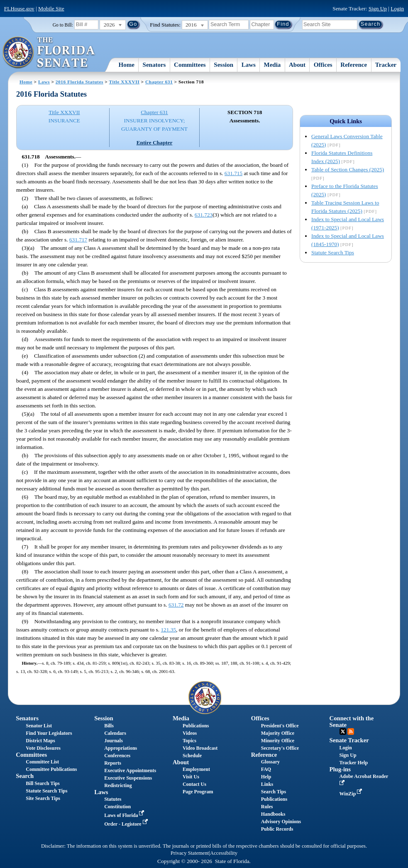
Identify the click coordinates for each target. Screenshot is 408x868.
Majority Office (278, 733)
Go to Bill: (63, 25)
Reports (113, 763)
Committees (190, 65)
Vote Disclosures (43, 748)
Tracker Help (354, 763)
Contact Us (194, 784)
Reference (354, 65)
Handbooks (273, 814)
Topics (189, 741)
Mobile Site (51, 9)
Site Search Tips (43, 798)
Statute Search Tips (333, 252)
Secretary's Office (280, 748)
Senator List (39, 726)
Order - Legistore (127, 824)
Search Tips (274, 792)
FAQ (266, 769)
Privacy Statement (190, 853)
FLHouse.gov (19, 9)
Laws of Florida (125, 815)
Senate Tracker (349, 740)
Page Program (198, 792)
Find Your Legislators (49, 733)
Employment (196, 769)
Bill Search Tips (43, 783)
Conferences (117, 756)
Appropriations (121, 748)
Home (127, 65)
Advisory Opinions (281, 822)
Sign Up (378, 9)
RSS (351, 731)
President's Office (280, 726)
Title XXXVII (125, 82)
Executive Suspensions (128, 778)
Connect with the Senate (352, 721)
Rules (267, 807)
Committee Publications (51, 769)
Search (25, 776)
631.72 (176, 605)
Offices (323, 65)
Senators (154, 65)
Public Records (277, 829)
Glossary (270, 762)
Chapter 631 (159, 82)
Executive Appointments (130, 770)
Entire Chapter (155, 143)
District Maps (40, 741)
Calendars (115, 733)
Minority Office (278, 741)
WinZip (352, 794)
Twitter (343, 731)
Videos (190, 733)
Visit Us (191, 777)
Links (267, 784)
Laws (249, 65)
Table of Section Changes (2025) (348, 169)
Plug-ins (340, 769)
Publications (196, 726)
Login (397, 9)
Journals (114, 741)
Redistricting (118, 785)
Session (224, 65)
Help (266, 777)
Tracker (386, 65)
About (297, 65)
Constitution (117, 807)
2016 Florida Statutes (79, 82)
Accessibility (224, 853)
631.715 (233, 173)
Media (272, 65)
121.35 (168, 630)
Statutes (113, 799)
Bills (109, 726)
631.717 (78, 240)
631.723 (204, 215)
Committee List (42, 762)
